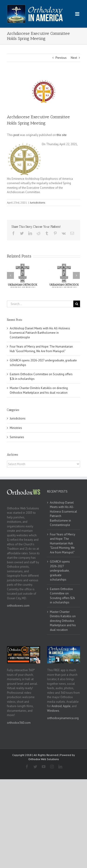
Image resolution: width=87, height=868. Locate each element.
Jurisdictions (38, 202)
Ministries (16, 428)
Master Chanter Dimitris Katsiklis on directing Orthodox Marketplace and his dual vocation (63, 621)
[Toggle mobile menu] (78, 14)
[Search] (77, 304)
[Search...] (40, 304)
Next (74, 58)
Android (57, 706)
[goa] (43, 91)
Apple (67, 706)
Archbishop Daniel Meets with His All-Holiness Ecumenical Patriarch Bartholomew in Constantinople (40, 333)
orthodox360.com (19, 723)
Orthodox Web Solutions (44, 759)
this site (62, 135)
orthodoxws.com (18, 606)
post (16, 135)
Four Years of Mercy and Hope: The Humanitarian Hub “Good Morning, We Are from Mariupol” (63, 543)
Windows (53, 711)
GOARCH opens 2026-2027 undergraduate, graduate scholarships (60, 571)
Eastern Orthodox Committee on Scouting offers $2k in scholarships (62, 596)
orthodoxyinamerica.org (63, 718)
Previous (61, 58)
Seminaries (17, 437)
